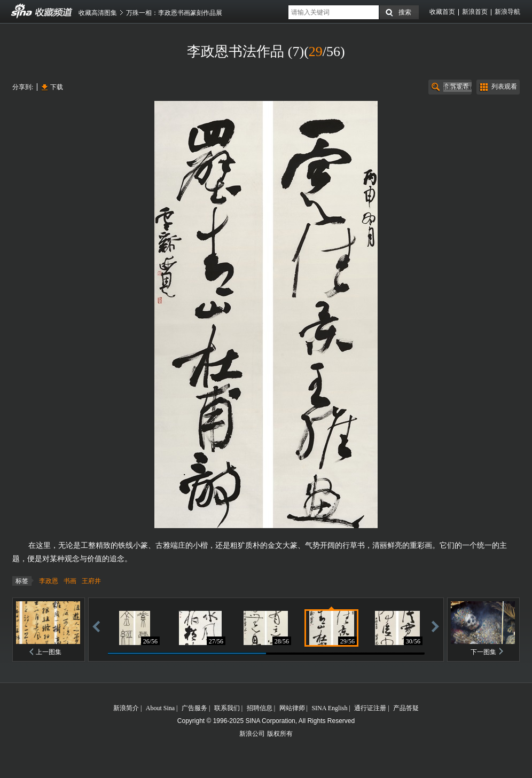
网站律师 (292, 708)
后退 (96, 626)
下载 (57, 87)
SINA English (329, 708)
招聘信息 (260, 708)
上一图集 (49, 652)
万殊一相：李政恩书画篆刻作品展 (174, 13)
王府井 (91, 581)
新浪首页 (475, 12)
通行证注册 (370, 708)
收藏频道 (22, 11)
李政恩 (49, 581)
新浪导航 (507, 12)
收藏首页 (442, 12)
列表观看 (504, 87)
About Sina (160, 708)
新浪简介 (126, 708)
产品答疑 (406, 708)
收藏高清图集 (98, 13)
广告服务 (194, 708)
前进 (435, 626)
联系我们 (227, 708)
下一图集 (483, 652)
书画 (70, 581)
